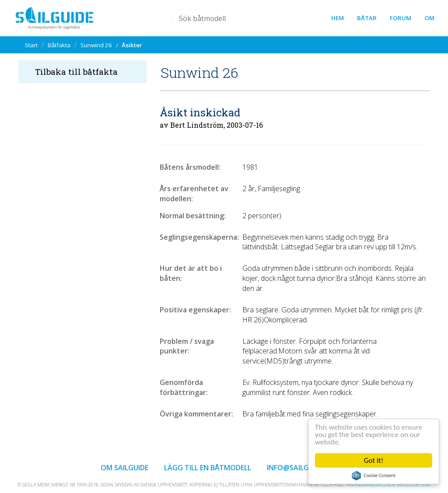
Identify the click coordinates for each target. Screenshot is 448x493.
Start (31, 45)
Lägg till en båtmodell (208, 468)
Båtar (367, 18)
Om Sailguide (124, 468)
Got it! (374, 460)
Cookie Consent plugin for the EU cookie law (374, 476)
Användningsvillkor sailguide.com (388, 485)
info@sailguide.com (304, 468)
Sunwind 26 (96, 45)
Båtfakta (59, 45)
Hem (338, 18)
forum (401, 18)
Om (429, 18)
